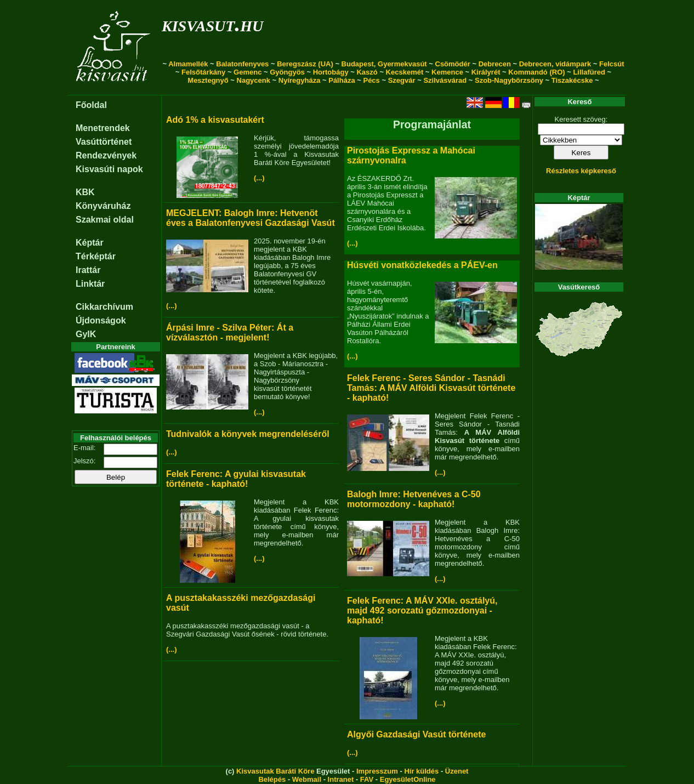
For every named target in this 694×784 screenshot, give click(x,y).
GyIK (86, 334)
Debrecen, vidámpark (555, 64)
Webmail (307, 779)
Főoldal (91, 105)
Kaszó (367, 72)
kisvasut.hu (212, 24)
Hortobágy (331, 72)
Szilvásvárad (445, 80)
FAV (367, 779)
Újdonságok (101, 320)
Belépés (272, 779)
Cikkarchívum (104, 307)
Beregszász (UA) (305, 64)
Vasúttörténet (104, 142)
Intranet (341, 779)
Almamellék (188, 64)
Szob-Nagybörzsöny (509, 80)
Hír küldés (421, 771)
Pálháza (342, 80)
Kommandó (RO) (536, 72)
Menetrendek (103, 128)
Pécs (371, 80)
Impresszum (377, 771)
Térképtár (96, 256)
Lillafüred (589, 72)
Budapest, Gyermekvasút (384, 64)
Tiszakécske (572, 80)
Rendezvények (106, 155)
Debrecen (495, 64)
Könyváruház (103, 206)
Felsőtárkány (203, 72)
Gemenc (248, 72)
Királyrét (486, 72)
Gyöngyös (287, 72)
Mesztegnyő (208, 80)
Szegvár (402, 80)
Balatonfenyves (242, 64)
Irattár (88, 270)
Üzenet (457, 771)
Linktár (90, 284)
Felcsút (612, 64)
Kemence (447, 72)
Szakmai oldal (105, 220)
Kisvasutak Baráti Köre (275, 771)
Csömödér (453, 64)
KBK (85, 192)
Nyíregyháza (300, 80)
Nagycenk (254, 80)
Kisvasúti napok (109, 169)
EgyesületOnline (408, 779)
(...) (259, 178)
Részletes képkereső (581, 171)
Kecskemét (405, 72)
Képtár (90, 243)
